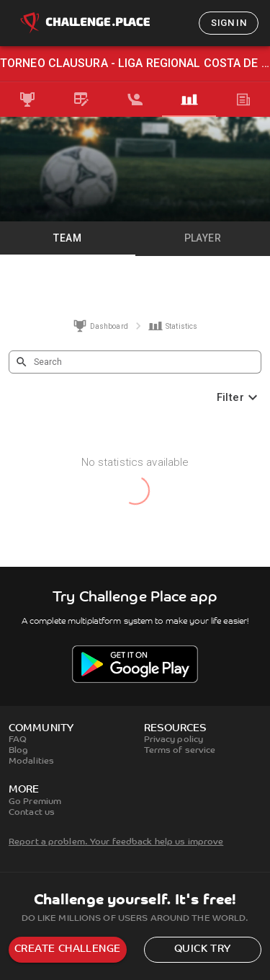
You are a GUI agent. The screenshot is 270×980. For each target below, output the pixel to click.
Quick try (203, 949)
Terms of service (180, 751)
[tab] (27, 100)
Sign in (229, 23)
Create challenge (67, 949)
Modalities (31, 762)
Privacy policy (174, 740)
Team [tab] (67, 238)
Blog (18, 751)
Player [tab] (203, 238)
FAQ (18, 740)
